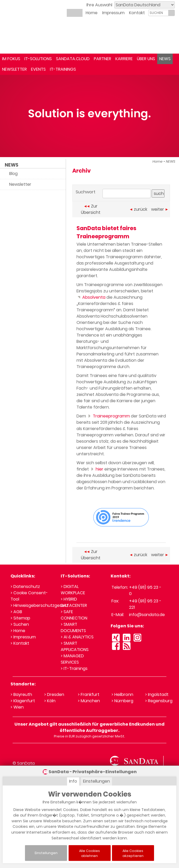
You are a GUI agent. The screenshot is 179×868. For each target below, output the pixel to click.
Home (92, 13)
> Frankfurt (89, 694)
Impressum (113, 13)
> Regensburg (159, 701)
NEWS (165, 59)
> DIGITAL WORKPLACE (73, 590)
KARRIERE (124, 59)
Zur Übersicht (91, 209)
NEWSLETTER (14, 69)
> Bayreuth (21, 694)
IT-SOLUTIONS (38, 59)
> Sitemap (20, 618)
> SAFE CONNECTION (74, 615)
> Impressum (23, 637)
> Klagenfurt (23, 701)
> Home (18, 631)
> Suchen (20, 624)
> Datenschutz (25, 587)
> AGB (16, 612)
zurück (139, 209)
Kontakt (137, 13)
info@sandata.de (147, 615)
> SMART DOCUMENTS (73, 627)
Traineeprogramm (108, 416)
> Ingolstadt (157, 694)
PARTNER (103, 59)
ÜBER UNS (146, 59)
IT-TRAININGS (63, 69)
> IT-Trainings (74, 668)
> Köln (50, 701)
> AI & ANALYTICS (77, 637)
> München (89, 701)
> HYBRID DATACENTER (74, 602)
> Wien (17, 707)
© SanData (24, 763)
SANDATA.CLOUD (73, 59)
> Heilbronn (122, 694)
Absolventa (91, 297)
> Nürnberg (122, 701)
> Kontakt (20, 643)
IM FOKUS (11, 59)
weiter (160, 209)
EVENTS (38, 69)
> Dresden (54, 694)
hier (97, 469)
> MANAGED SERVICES (72, 659)
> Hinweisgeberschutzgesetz (39, 605)
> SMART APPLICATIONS (75, 646)
